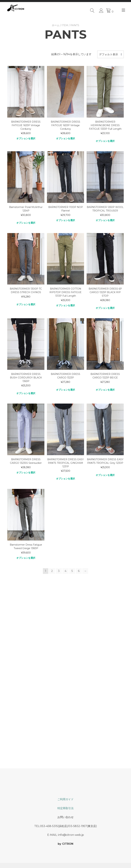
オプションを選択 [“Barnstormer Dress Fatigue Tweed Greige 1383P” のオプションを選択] (26, 558)
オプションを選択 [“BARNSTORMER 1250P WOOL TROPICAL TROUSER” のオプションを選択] (105, 220)
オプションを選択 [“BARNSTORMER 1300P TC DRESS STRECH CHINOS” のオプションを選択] (26, 304)
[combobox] (110, 54)
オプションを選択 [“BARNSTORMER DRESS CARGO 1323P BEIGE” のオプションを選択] (105, 390)
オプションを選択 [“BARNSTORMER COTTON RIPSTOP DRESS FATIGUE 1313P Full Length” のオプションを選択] (65, 305)
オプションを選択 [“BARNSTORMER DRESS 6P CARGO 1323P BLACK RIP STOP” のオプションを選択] (105, 308)
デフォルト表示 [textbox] (109, 54)
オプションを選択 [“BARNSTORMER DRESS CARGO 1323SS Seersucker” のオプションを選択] (26, 472)
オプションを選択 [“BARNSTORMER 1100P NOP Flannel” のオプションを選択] (65, 220)
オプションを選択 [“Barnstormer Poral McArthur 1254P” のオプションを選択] (26, 223)
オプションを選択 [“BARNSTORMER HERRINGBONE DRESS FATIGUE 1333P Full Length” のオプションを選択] (105, 141)
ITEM (65, 25)
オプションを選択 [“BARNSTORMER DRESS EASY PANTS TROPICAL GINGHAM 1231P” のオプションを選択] (65, 478)
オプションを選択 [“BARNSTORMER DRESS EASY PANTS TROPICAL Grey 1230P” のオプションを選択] (105, 475)
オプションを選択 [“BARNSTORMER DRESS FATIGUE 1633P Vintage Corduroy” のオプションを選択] (26, 138)
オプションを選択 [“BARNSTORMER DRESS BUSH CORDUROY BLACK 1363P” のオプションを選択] (26, 393)
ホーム (56, 25)
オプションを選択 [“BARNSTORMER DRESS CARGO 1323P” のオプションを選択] (65, 390)
